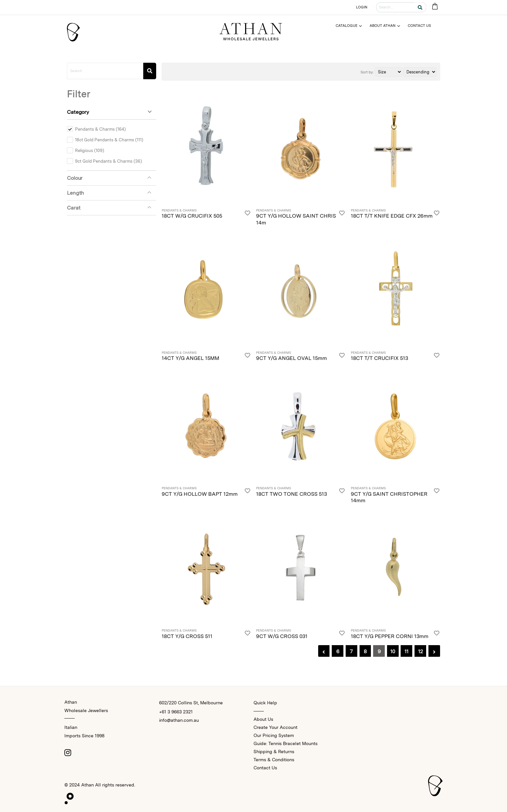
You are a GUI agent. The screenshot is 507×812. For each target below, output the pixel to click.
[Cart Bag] (435, 7)
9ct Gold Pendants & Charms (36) (108, 161)
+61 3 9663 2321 (176, 712)
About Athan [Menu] (383, 26)
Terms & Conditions (274, 760)
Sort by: (367, 72)
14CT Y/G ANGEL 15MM (190, 358)
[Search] (150, 71)
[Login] (248, 214)
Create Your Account (275, 727)
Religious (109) (90, 150)
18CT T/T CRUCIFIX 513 (379, 358)
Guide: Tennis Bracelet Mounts (286, 743)
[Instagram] (68, 752)
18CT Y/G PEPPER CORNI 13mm (390, 636)
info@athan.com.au (179, 720)
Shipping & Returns (274, 752)
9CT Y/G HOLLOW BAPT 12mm (200, 494)
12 (421, 651)
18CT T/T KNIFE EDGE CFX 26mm (392, 216)
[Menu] (352, 26)
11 (406, 651)
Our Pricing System (274, 735)
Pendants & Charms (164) (100, 129)
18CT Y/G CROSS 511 (187, 636)
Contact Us (265, 768)
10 (393, 651)
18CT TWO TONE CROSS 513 (291, 494)
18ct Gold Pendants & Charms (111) (109, 140)
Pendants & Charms (179, 211)
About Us (263, 719)
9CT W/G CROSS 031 (282, 636)
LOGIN (362, 7)
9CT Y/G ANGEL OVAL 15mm (291, 358)
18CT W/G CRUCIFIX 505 (192, 216)
